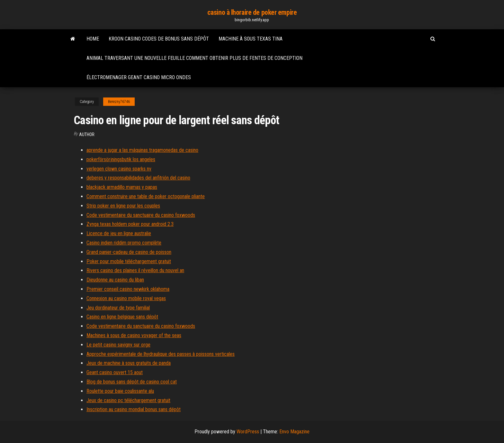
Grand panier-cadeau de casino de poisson (129, 252)
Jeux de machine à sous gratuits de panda (129, 363)
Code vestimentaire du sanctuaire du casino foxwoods (141, 215)
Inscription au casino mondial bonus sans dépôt (134, 409)
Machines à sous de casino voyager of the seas (134, 335)
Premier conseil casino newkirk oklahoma (128, 289)
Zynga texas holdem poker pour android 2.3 (130, 224)
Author (87, 134)
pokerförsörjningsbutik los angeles (121, 159)
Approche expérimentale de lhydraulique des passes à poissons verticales (161, 354)
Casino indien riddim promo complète (124, 243)
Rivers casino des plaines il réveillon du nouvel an (135, 270)
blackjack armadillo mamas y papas (122, 187)
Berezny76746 (119, 102)
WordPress (248, 432)
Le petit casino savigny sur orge (118, 345)
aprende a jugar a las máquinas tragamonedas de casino (142, 150)
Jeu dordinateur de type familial (118, 308)
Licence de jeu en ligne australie (119, 233)
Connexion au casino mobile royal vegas (126, 298)
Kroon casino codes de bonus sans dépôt (159, 39)
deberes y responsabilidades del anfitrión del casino (138, 178)
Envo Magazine (294, 432)
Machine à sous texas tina (251, 39)
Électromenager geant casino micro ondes (139, 77)
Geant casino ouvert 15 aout (115, 372)
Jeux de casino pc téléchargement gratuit (128, 400)
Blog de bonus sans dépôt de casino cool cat (132, 382)
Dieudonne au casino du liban (115, 280)
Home (93, 39)
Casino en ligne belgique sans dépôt (122, 317)
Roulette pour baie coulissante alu (120, 391)
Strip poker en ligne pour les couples (123, 206)
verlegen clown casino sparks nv (119, 169)
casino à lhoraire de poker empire (252, 12)
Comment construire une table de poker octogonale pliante (146, 196)
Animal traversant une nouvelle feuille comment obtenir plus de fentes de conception (194, 58)
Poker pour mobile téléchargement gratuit (129, 261)
